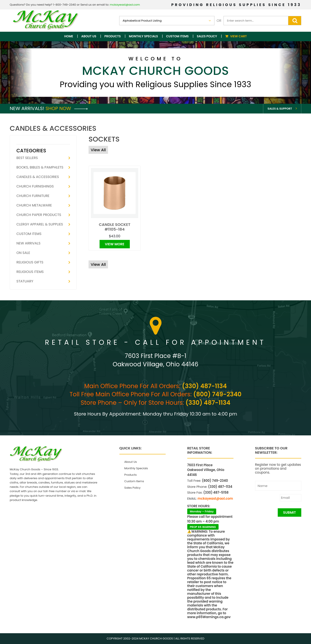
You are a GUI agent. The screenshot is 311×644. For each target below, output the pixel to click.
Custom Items (177, 36)
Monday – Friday (202, 511)
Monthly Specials (144, 36)
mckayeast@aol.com (125, 5)
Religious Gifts (30, 262)
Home (69, 36)
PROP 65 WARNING (203, 527)
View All (98, 150)
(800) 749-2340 (217, 394)
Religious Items (30, 272)
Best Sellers (27, 158)
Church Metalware (34, 205)
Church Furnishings (35, 186)
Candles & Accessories (38, 177)
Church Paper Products (39, 215)
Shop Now (67, 108)
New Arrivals (28, 243)
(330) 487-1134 (204, 386)
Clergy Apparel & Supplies (40, 224)
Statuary (25, 281)
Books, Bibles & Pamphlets (40, 167)
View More (115, 244)
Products (113, 36)
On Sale (23, 253)
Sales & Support (280, 109)
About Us (89, 36)
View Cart (239, 36)
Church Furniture (33, 196)
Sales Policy (207, 36)
